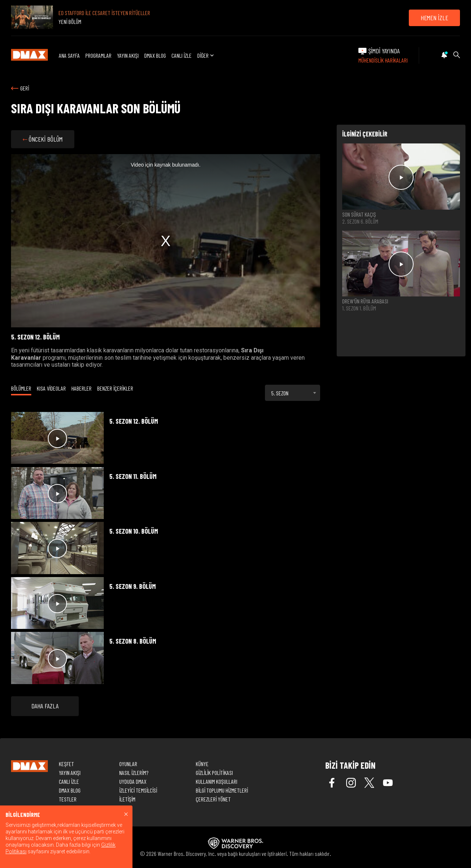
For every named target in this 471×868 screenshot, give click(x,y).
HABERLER (82, 388)
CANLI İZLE (182, 55)
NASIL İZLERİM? (134, 773)
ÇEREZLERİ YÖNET (213, 799)
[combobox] (293, 393)
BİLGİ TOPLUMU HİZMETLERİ (222, 790)
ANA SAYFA (69, 55)
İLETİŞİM (127, 799)
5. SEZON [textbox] (280, 393)
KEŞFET (66, 764)
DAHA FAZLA (45, 706)
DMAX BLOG (155, 55)
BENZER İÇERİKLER (115, 388)
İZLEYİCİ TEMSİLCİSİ (138, 790)
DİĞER (206, 55)
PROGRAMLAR (98, 55)
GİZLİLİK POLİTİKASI (214, 773)
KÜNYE (202, 764)
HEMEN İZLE (434, 18)
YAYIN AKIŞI (128, 55)
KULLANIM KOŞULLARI (217, 781)
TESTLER (68, 799)
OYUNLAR (128, 764)
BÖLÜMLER (21, 388)
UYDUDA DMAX (133, 781)
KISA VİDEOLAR (51, 388)
